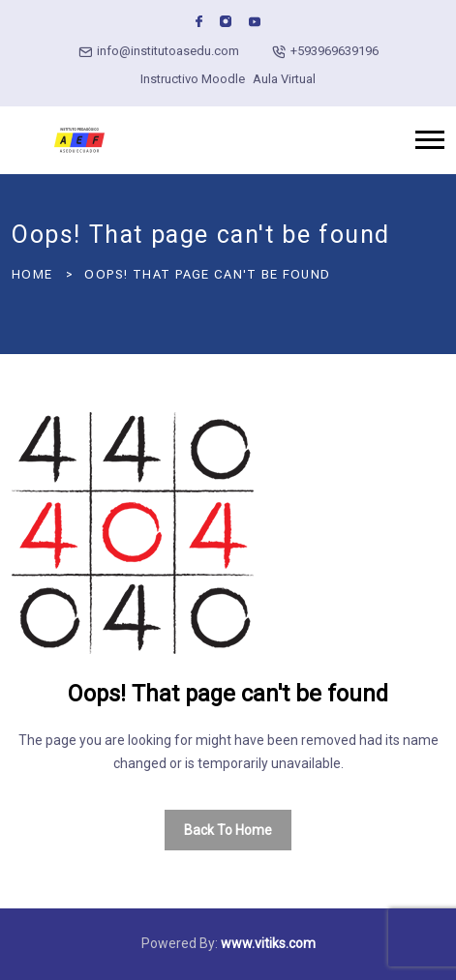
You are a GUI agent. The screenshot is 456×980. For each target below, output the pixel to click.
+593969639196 (334, 51)
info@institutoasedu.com (168, 51)
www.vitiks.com (268, 943)
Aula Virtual (284, 79)
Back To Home (228, 830)
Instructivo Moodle (193, 79)
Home (32, 274)
